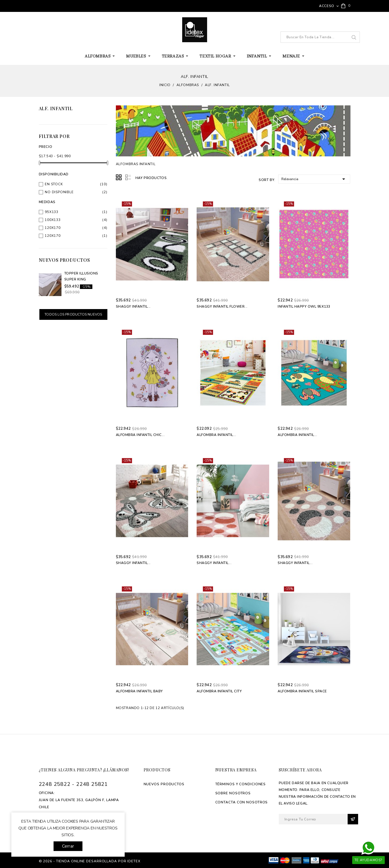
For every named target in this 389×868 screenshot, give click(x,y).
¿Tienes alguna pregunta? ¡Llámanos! (84, 770)
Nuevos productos (164, 784)
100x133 (53, 220)
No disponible (59, 192)
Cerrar (68, 846)
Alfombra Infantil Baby (139, 691)
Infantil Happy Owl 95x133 (304, 307)
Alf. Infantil (56, 108)
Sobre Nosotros (233, 793)
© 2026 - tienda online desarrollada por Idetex (90, 861)
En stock (54, 184)
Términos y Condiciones (241, 784)
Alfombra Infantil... (216, 435)
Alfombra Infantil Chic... (140, 435)
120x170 (53, 228)
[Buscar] (320, 37)
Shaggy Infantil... (133, 307)
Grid (119, 178)
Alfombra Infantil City (219, 691)
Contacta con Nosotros (242, 802)
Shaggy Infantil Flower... (222, 307)
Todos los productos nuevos (73, 314)
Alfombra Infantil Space (302, 691)
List (128, 178)
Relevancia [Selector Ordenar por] (314, 179)
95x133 (52, 212)
